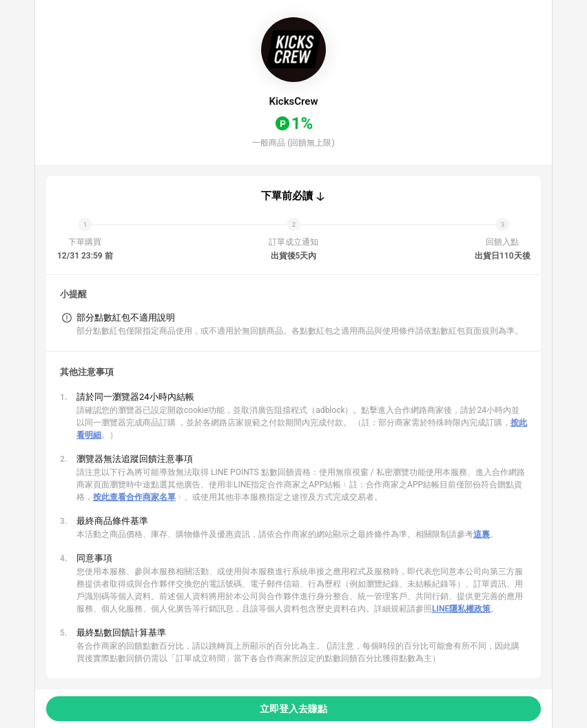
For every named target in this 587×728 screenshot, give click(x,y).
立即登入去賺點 (293, 709)
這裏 (482, 534)
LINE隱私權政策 (461, 609)
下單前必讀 (287, 196)
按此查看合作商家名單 (134, 497)
